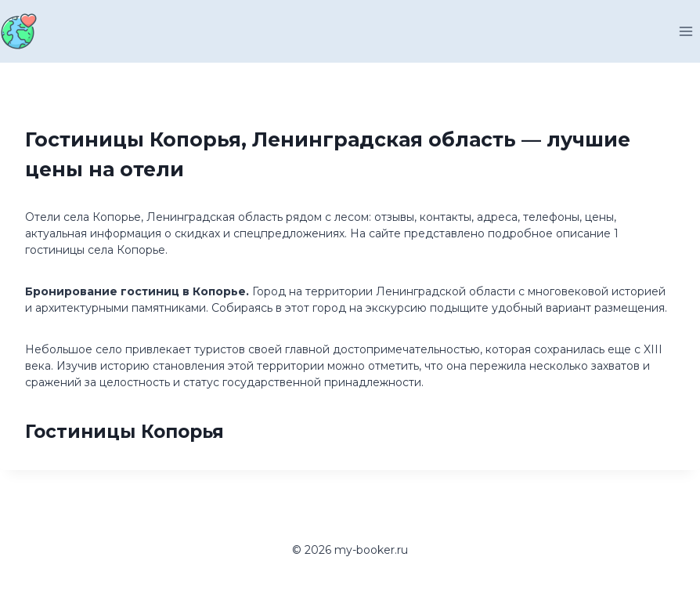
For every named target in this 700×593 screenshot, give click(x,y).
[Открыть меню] (686, 31)
